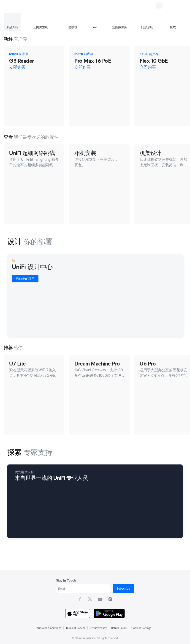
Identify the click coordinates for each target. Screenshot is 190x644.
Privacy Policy (98, 628)
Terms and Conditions (48, 628)
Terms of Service (76, 628)
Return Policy (119, 628)
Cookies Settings (141, 628)
